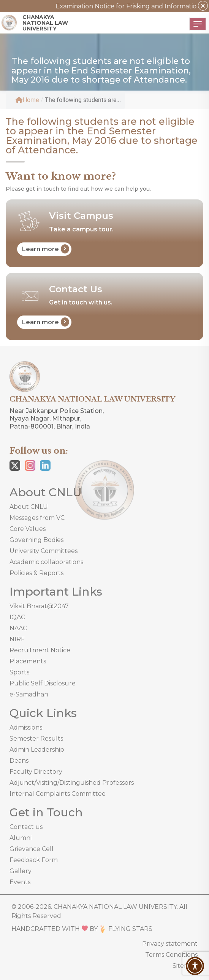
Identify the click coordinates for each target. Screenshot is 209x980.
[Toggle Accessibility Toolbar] (195, 966)
